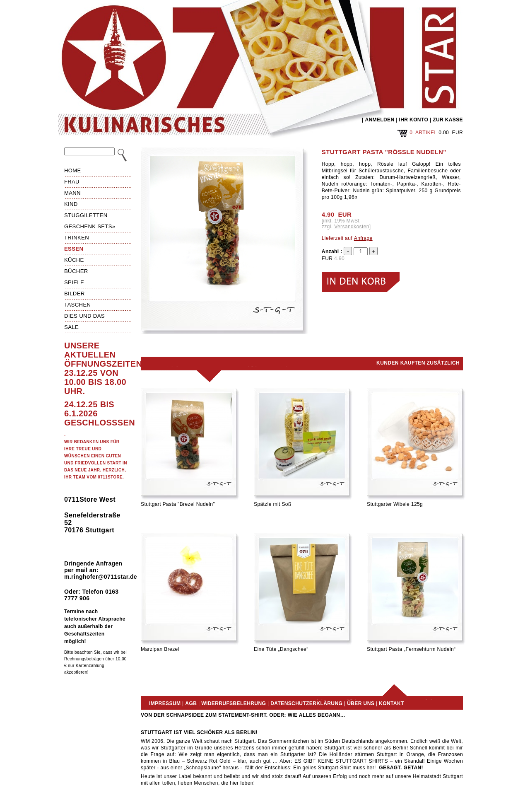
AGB (191, 703)
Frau (72, 182)
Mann (72, 193)
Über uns (361, 703)
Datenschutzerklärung (306, 703)
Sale (71, 327)
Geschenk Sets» (90, 226)
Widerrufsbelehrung (234, 703)
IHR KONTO (414, 120)
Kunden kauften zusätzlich (418, 363)
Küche (74, 260)
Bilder (75, 294)
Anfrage (363, 238)
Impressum (165, 703)
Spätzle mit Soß (273, 504)
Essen (74, 249)
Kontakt (391, 703)
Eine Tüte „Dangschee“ (281, 649)
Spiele (74, 282)
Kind (71, 204)
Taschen (77, 305)
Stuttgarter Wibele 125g (395, 504)
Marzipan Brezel (160, 649)
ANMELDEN (379, 120)
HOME (73, 170)
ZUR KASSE (448, 120)
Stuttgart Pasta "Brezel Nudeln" (178, 504)
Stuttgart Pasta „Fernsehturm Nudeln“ (411, 649)
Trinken (77, 238)
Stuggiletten (86, 215)
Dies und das (84, 316)
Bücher (76, 271)
